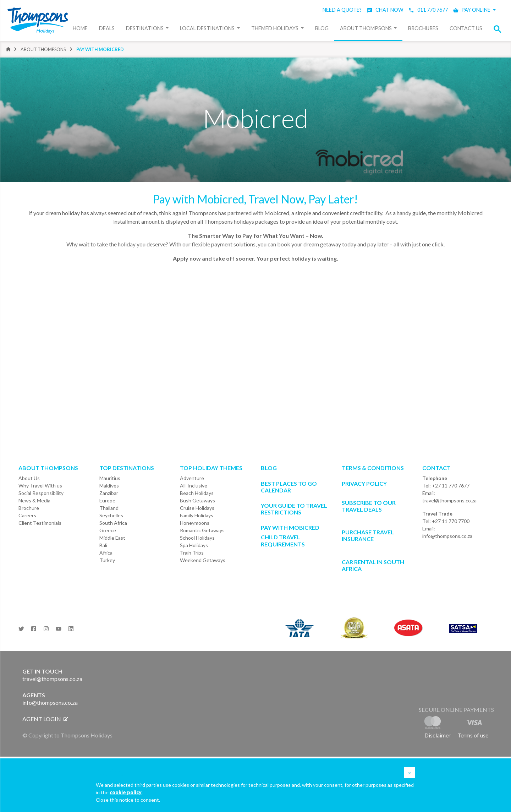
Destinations (145, 28)
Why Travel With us (40, 486)
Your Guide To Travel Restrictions (294, 509)
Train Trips (192, 553)
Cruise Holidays (197, 508)
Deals (107, 28)
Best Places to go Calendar (289, 487)
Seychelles (111, 515)
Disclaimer (438, 735)
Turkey (107, 560)
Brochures (423, 28)
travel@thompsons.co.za (449, 500)
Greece (108, 530)
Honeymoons (195, 523)
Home (80, 28)
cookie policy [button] (126, 792)
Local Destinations (208, 28)
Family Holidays (197, 515)
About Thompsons (366, 28)
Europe (107, 500)
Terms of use (473, 735)
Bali (103, 545)
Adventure (192, 478)
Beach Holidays (197, 493)
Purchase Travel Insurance (368, 535)
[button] (500, 29)
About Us (29, 478)
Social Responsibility (41, 493)
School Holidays (197, 538)
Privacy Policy (364, 483)
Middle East (112, 538)
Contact (436, 468)
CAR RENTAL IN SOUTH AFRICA (373, 565)
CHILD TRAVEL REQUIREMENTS (283, 540)
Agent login (45, 719)
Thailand (109, 508)
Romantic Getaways (202, 530)
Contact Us (466, 28)
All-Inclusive (194, 486)
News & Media (34, 500)
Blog (322, 28)
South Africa (113, 523)
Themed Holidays (275, 28)
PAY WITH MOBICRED (290, 527)
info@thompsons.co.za (447, 536)
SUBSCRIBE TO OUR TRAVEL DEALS (369, 506)
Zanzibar (109, 493)
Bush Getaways (197, 500)
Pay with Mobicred (100, 49)
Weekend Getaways (203, 560)
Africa (106, 553)
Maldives (109, 486)
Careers (27, 515)
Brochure (29, 508)
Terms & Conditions (373, 468)
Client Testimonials (40, 523)
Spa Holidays (194, 545)
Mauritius (110, 478)
